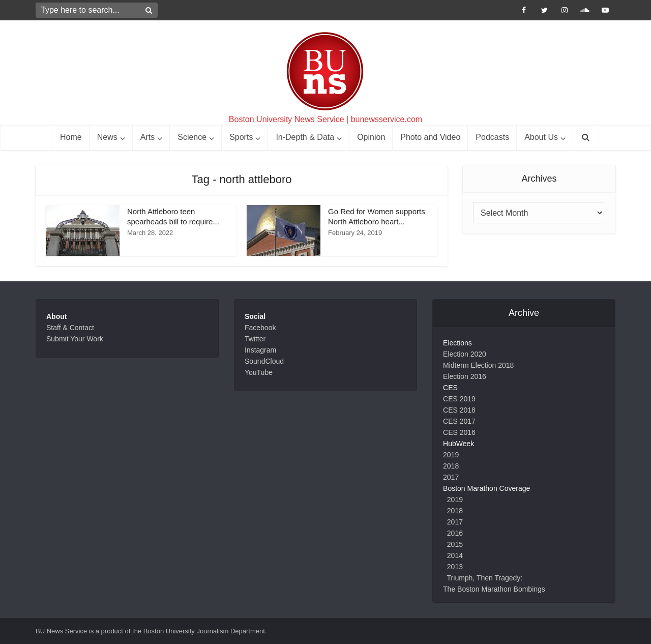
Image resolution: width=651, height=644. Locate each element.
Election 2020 (465, 354)
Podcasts (492, 137)
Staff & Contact (70, 328)
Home (71, 137)
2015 (455, 544)
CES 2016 (459, 432)
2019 (451, 455)
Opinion (371, 137)
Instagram (260, 350)
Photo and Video (430, 137)
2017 (451, 477)
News (107, 137)
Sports (241, 137)
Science (192, 137)
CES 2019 (459, 399)
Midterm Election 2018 (478, 365)
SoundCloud (264, 361)
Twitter (255, 339)
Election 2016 (465, 376)
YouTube (259, 372)
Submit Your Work (75, 339)
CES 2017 (459, 421)
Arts (147, 137)
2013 (455, 567)
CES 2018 (459, 410)
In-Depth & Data (305, 137)
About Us (541, 137)
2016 (455, 533)
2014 (455, 555)
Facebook (260, 328)
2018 (451, 466)
